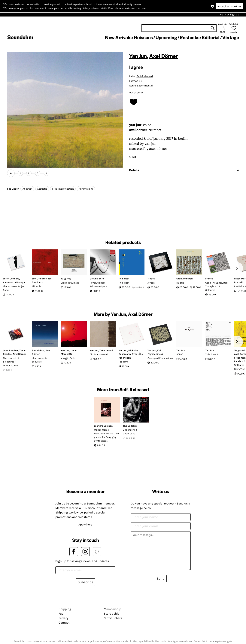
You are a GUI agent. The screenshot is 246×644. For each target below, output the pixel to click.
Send (161, 579)
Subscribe (85, 582)
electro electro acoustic (40, 360)
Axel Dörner (164, 56)
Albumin (37, 286)
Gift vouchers (113, 618)
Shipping (65, 609)
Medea (151, 279)
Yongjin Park (68, 358)
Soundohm (20, 37)
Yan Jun (138, 56)
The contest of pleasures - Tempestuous (11, 362)
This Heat (124, 279)
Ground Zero (97, 279)
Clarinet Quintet (70, 283)
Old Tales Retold (99, 354)
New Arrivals (118, 38)
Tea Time (124, 362)
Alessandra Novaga (14, 282)
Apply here (85, 524)
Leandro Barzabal (104, 426)
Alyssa (151, 283)
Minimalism (86, 189)
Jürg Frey (66, 279)
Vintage (231, 38)
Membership (112, 609)
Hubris (180, 283)
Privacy (63, 618)
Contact (64, 623)
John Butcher (11, 350)
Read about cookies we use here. (127, 8)
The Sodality (130, 426)
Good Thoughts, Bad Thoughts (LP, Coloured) (216, 286)
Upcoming (166, 38)
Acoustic (42, 189)
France (209, 279)
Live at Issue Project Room (14, 288)
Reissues (143, 38)
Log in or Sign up (229, 15)
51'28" (179, 354)
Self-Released (145, 76)
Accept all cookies (229, 6)
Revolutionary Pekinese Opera (98, 285)
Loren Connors (11, 279)
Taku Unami (106, 350)
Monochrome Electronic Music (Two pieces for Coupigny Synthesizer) (106, 435)
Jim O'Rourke (39, 279)
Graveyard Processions (160, 358)
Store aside (111, 614)
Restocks (189, 38)
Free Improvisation (63, 189)
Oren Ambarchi (185, 279)
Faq (61, 614)
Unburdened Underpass (130, 432)
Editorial (211, 38)
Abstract (27, 189)
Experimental (145, 86)
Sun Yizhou (38, 350)
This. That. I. (212, 354)
